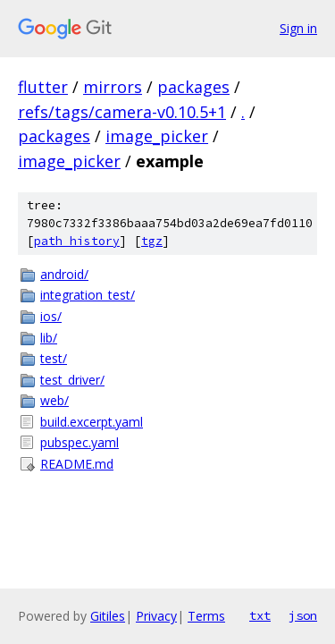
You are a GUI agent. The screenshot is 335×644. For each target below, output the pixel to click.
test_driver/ (72, 380)
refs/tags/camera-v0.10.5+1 (122, 112)
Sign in (298, 28)
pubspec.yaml (80, 442)
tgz (152, 241)
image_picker (157, 136)
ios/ (51, 316)
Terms (206, 616)
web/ (54, 400)
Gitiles (108, 616)
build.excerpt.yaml (92, 422)
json (303, 615)
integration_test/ (88, 295)
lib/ (49, 338)
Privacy (156, 616)
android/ (64, 274)
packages (193, 87)
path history (77, 241)
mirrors (113, 87)
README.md (77, 464)
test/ (54, 358)
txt (260, 615)
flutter (43, 87)
